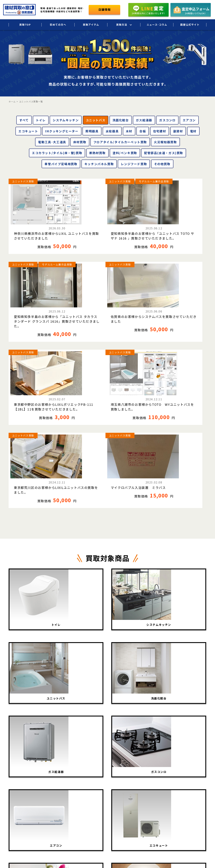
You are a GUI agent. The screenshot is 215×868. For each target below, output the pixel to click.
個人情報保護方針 (196, 786)
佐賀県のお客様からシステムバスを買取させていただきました (182, 221)
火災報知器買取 (165, 142)
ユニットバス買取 (23, 181)
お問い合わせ (194, 801)
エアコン (189, 120)
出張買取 (147, 772)
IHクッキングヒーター (62, 131)
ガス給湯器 (144, 120)
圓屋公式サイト (190, 25)
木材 (129, 131)
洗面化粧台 (121, 120)
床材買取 (80, 142)
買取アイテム (91, 25)
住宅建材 (160, 131)
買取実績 (111, 794)
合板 (143, 131)
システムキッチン (66, 120)
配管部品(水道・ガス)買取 (164, 153)
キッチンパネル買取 (99, 164)
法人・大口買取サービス (156, 786)
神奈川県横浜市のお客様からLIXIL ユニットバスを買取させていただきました (31, 223)
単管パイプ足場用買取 (61, 164)
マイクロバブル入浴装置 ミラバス (182, 304)
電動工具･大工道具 (52, 142)
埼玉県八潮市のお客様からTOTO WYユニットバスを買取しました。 (82, 308)
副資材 (178, 131)
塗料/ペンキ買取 (125, 153)
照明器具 (92, 131)
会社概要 (191, 779)
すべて (24, 120)
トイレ (41, 120)
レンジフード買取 (134, 164)
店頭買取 (147, 794)
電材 (193, 131)
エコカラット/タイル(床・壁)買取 (57, 153)
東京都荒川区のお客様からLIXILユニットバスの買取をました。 (133, 306)
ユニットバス (96, 120)
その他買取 (162, 164)
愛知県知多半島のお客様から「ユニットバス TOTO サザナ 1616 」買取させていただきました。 (81, 225)
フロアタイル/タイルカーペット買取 (120, 142)
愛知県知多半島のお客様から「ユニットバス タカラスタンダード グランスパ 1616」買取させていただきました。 (133, 228)
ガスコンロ (167, 120)
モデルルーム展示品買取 (78, 187)
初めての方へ (58, 25)
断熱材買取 (97, 153)
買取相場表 (112, 801)
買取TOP (25, 25)
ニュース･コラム (157, 25)
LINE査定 (148, 801)
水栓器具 (112, 131)
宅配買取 (147, 779)
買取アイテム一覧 (116, 786)
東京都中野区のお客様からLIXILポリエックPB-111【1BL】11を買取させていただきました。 (31, 311)
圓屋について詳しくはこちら (179, 814)
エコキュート (28, 131)
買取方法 (122, 25)
